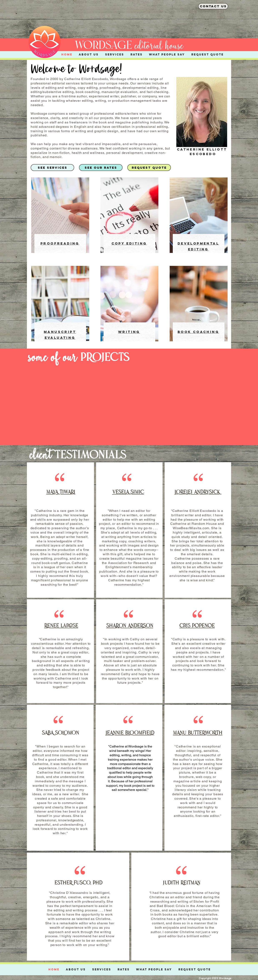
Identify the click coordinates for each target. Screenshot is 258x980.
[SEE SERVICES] (52, 168)
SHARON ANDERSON (130, 626)
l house (172, 46)
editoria (147, 46)
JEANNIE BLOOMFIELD (130, 733)
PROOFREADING (60, 243)
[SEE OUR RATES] (101, 168)
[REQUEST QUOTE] (149, 168)
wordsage (103, 46)
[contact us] (213, 6)
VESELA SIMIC (128, 492)
